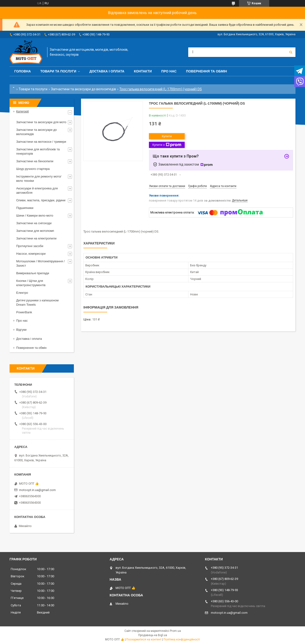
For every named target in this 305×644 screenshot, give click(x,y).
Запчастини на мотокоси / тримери (41, 142)
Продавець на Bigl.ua (153, 635)
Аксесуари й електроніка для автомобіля (37, 190)
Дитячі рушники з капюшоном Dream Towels (37, 302)
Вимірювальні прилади (33, 273)
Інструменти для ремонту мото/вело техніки (39, 179)
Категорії (23, 111)
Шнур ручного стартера (33, 169)
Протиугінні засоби (30, 246)
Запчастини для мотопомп (35, 231)
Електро (22, 293)
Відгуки (21, 330)
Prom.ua (175, 631)
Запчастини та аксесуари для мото (41, 122)
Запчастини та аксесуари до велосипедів (84, 89)
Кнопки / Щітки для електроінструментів (31, 283)
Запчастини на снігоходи (34, 223)
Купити (167, 136)
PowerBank (24, 312)
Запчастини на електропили (36, 238)
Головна (23, 71)
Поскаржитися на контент (144, 639)
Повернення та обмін (207, 71)
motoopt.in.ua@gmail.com (37, 490)
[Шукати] (291, 52)
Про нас (169, 71)
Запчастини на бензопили (35, 161)
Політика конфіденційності (182, 639)
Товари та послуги (58, 71)
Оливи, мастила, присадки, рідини (41, 200)
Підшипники (25, 208)
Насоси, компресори (31, 254)
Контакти (143, 71)
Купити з (167, 145)
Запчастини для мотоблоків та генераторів (38, 151)
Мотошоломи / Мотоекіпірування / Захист (40, 263)
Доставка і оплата (107, 71)
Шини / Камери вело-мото (35, 216)
